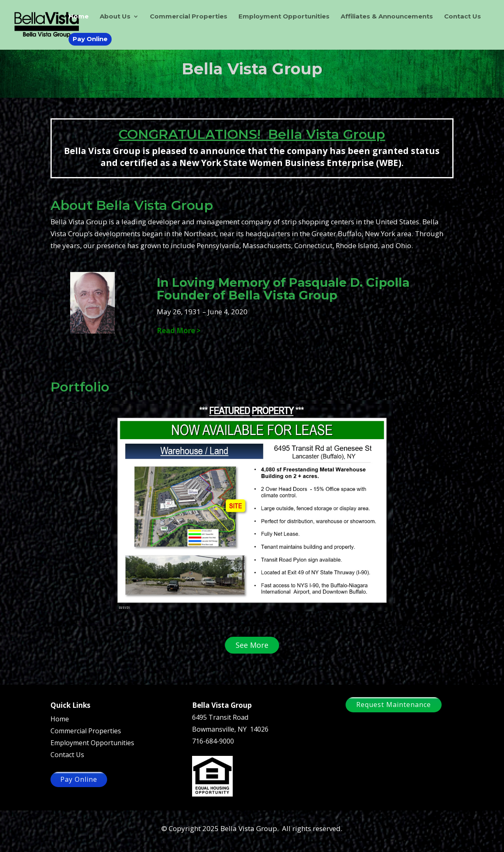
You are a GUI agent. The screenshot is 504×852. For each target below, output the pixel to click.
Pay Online (90, 39)
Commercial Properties (189, 17)
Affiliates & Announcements (387, 17)
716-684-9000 (213, 741)
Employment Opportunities (284, 17)
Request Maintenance (394, 705)
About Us (115, 17)
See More (252, 645)
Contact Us (463, 17)
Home (79, 17)
